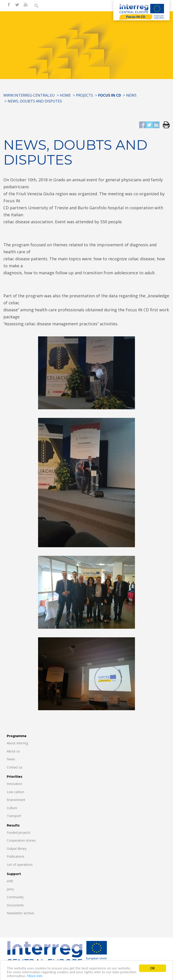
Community (15, 897)
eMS (10, 881)
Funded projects (19, 832)
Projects (84, 95)
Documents (15, 905)
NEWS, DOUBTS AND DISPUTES (35, 101)
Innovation (15, 784)
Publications (16, 856)
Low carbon (15, 792)
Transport (14, 816)
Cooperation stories (21, 840)
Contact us (15, 767)
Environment (16, 800)
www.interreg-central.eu (29, 95)
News (131, 95)
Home (65, 95)
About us (13, 751)
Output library (17, 848)
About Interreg (17, 743)
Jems (10, 889)
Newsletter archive (20, 913)
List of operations (20, 865)
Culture (12, 808)
